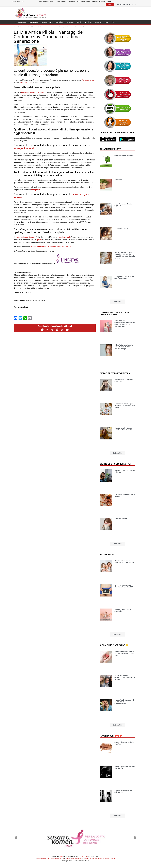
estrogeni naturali (24, 148)
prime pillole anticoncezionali (33, 92)
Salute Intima (107, 555)
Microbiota (88, 22)
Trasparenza (87, 859)
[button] (118, 302)
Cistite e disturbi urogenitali (115, 464)
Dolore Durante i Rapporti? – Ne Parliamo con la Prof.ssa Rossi (124, 653)
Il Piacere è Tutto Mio (122, 228)
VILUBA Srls (83, 856)
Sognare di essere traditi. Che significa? (123, 792)
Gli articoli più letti (111, 149)
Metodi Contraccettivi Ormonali (37, 27)
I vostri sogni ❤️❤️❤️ (111, 736)
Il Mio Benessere (21, 22)
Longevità (98, 22)
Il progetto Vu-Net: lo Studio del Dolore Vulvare (124, 278)
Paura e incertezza (121, 519)
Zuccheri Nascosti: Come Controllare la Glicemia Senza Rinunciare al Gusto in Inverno (125, 255)
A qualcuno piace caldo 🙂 (114, 645)
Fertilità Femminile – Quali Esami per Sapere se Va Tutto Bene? (125, 406)
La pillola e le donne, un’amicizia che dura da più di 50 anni (125, 678)
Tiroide (79, 22)
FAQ (113, 22)
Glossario (106, 859)
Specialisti (59, 22)
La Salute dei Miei (47, 22)
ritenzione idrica (88, 80)
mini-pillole (35, 190)
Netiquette (79, 859)
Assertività (118, 180)
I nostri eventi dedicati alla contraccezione (115, 313)
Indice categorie (97, 859)
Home (15, 27)
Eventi (107, 22)
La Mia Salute (34, 22)
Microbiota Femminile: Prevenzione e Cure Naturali (124, 562)
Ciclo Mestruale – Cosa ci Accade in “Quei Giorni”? (123, 429)
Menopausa (70, 22)
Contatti (112, 859)
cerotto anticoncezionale (25, 237)
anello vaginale (65, 237)
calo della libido (26, 83)
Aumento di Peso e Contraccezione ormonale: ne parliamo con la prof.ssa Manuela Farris (125, 324)
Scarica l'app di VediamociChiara (117, 132)
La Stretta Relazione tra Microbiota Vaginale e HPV (124, 586)
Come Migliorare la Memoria (124, 155)
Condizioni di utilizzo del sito (55, 859)
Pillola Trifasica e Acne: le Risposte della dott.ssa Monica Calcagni (124, 347)
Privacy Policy (41, 859)
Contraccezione (23, 27)
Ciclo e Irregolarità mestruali (116, 373)
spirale (39, 240)
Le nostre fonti (70, 859)
